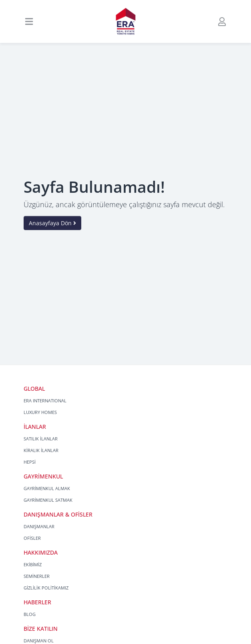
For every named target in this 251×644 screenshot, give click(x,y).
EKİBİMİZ (33, 564)
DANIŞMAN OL (39, 641)
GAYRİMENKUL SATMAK (48, 500)
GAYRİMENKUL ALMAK (47, 488)
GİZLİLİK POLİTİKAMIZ (46, 588)
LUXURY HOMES (40, 412)
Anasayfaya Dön (52, 223)
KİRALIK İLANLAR (41, 450)
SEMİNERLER (37, 576)
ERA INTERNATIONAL (45, 401)
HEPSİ (30, 462)
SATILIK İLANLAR (41, 439)
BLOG (30, 614)
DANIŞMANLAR (39, 526)
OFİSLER (32, 538)
